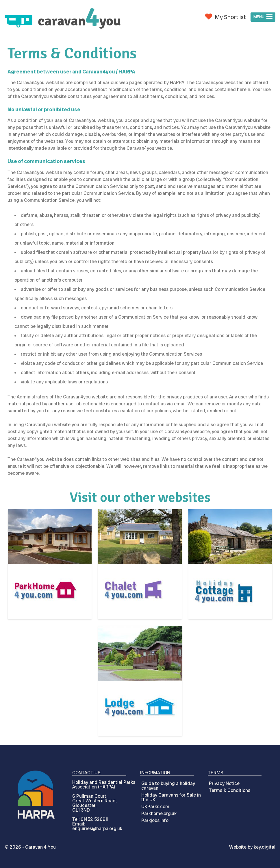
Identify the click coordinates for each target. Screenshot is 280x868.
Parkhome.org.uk (159, 813)
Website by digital (252, 847)
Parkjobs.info (155, 820)
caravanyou (79, 21)
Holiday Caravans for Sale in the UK (171, 797)
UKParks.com (155, 807)
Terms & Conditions (230, 790)
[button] (263, 17)
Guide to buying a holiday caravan (168, 786)
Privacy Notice (224, 783)
